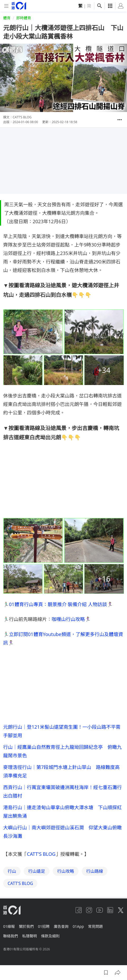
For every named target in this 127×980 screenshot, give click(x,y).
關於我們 (26, 926)
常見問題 (95, 926)
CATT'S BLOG (41, 854)
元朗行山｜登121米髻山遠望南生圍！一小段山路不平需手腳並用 (62, 731)
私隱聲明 (30, 936)
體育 (7, 18)
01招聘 (44, 926)
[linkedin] (110, 910)
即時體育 (24, 18)
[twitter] (121, 910)
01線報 (9, 926)
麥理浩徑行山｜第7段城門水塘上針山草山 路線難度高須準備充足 (61, 771)
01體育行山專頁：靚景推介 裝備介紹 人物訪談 (58, 604)
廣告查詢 (61, 926)
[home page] (19, 6)
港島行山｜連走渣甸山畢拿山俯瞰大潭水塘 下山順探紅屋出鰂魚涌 (62, 812)
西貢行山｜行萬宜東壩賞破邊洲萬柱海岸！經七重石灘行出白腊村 (62, 791)
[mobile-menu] (6, 6)
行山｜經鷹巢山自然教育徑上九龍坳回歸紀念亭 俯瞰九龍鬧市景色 (62, 751)
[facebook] (79, 910)
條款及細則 (50, 936)
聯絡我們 (11, 936)
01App (78, 926)
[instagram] (89, 910)
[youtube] (100, 910)
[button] (120, 120)
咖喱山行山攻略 (68, 619)
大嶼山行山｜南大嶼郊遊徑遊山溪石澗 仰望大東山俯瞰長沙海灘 (62, 832)
